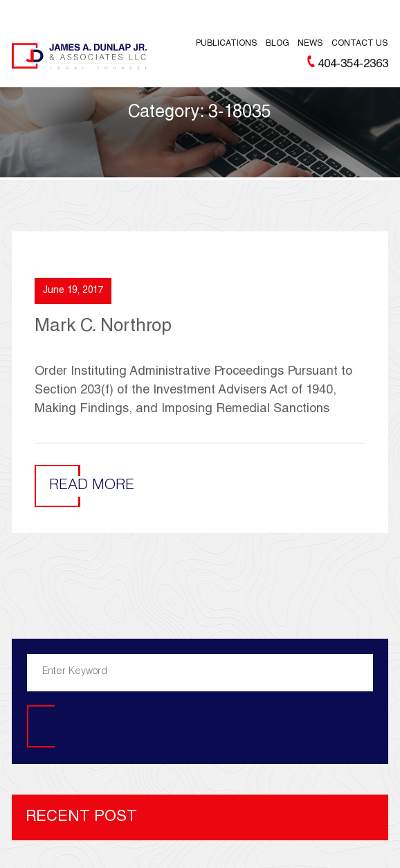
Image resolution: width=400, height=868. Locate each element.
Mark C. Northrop (103, 327)
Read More (92, 486)
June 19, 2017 (73, 291)
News (310, 44)
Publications (227, 44)
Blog (278, 44)
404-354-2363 (353, 65)
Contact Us (360, 44)
